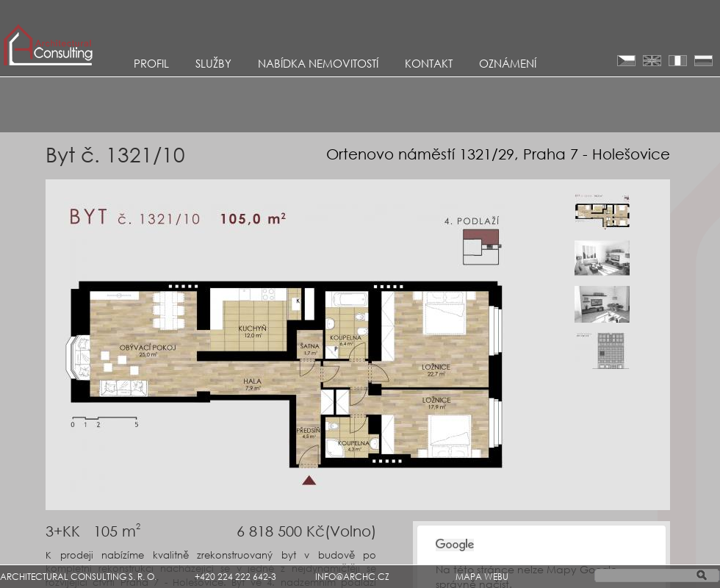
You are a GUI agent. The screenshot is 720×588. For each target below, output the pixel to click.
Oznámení (508, 63)
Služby (213, 63)
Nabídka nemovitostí (318, 63)
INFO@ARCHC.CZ (352, 577)
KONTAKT (429, 63)
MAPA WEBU (482, 577)
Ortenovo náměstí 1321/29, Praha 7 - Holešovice (498, 154)
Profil (151, 63)
